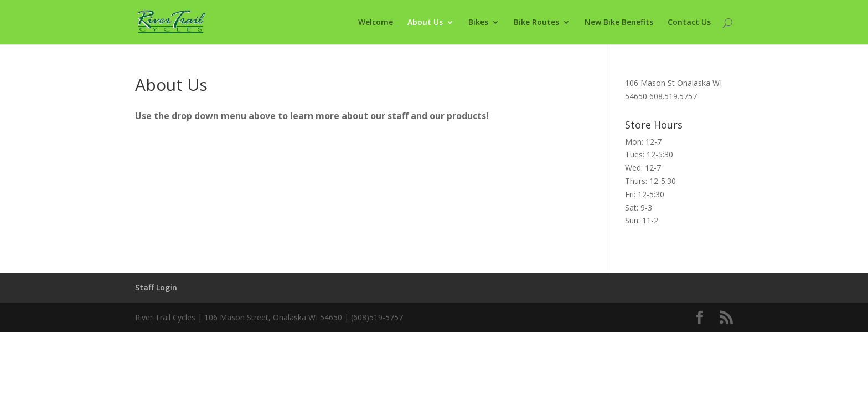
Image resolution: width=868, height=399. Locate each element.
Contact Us (689, 23)
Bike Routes (536, 23)
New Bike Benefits (619, 23)
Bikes (478, 23)
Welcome (376, 23)
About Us (425, 23)
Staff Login (156, 287)
